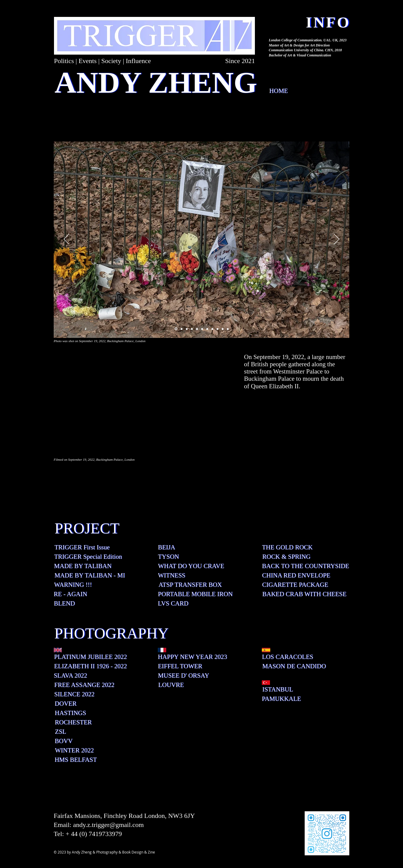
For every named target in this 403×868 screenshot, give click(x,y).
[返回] (66, 240)
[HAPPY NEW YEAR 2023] (192, 657)
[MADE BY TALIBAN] (83, 566)
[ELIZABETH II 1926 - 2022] (90, 666)
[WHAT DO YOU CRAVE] (191, 566)
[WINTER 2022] (74, 750)
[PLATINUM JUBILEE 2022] (90, 657)
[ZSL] (61, 732)
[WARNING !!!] (73, 585)
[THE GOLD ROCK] (287, 547)
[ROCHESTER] (73, 722)
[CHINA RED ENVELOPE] (296, 575)
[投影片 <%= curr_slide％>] (176, 329)
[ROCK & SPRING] (286, 557)
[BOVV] (64, 741)
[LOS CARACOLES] (288, 657)
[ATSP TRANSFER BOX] (190, 585)
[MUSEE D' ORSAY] (184, 676)
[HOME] (279, 91)
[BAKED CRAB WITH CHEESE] (304, 594)
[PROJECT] (87, 528)
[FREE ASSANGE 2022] (84, 685)
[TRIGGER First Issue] (82, 547)
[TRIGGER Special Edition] (88, 557)
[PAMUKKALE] (281, 699)
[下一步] (337, 240)
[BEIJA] (167, 547)
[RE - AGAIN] (70, 594)
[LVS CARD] (173, 604)
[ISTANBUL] (278, 690)
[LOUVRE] (171, 685)
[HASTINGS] (70, 713)
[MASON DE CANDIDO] (294, 666)
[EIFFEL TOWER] (180, 666)
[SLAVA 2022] (70, 676)
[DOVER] (66, 704)
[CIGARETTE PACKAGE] (295, 585)
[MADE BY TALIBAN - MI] (90, 575)
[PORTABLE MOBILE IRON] (195, 594)
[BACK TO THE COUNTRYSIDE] (306, 566)
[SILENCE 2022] (74, 694)
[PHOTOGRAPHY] (111, 633)
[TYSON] (168, 557)
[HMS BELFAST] (76, 760)
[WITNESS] (172, 575)
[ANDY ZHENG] (156, 83)
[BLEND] (64, 604)
